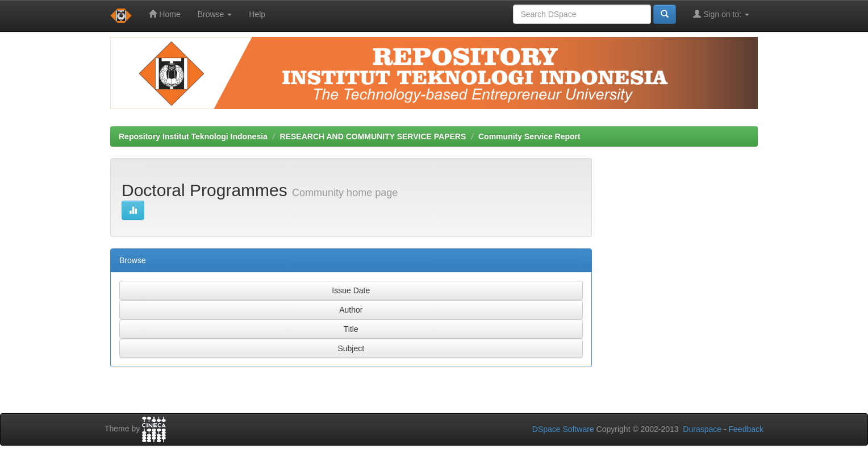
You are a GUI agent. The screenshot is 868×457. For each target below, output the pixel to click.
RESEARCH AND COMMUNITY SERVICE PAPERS (373, 136)
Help (257, 14)
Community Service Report (529, 136)
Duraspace (702, 429)
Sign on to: (721, 14)
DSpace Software (563, 429)
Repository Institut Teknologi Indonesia (193, 136)
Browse (215, 14)
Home (164, 14)
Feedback (746, 429)
